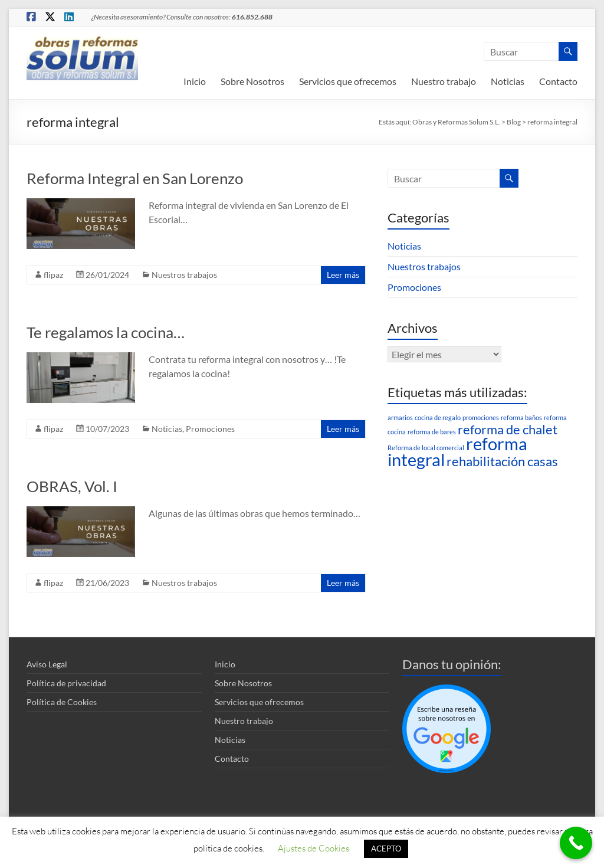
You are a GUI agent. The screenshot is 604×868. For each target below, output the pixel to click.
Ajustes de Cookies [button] (314, 848)
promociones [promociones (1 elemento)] (481, 417)
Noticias (508, 81)
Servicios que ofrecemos (348, 81)
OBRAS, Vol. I (72, 486)
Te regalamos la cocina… (106, 332)
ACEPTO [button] (386, 849)
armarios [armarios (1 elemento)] (400, 417)
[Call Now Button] (576, 843)
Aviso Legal (47, 664)
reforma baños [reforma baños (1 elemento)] (521, 417)
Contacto (558, 81)
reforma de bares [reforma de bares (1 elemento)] (432, 432)
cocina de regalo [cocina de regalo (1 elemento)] (438, 417)
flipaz (53, 275)
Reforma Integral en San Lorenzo (135, 178)
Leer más (343, 275)
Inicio (195, 81)
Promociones (210, 429)
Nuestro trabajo (444, 81)
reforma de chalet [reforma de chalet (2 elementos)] (508, 429)
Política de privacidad (66, 683)
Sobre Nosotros (252, 81)
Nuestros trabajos (184, 275)
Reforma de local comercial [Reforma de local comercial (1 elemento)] (426, 448)
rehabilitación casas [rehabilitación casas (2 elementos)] (502, 461)
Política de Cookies (62, 702)
